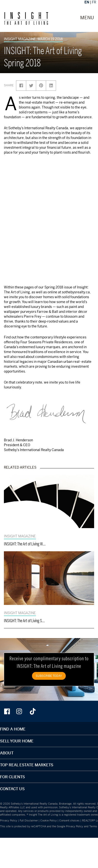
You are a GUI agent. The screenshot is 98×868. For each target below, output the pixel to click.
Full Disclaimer (29, 820)
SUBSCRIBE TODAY (49, 676)
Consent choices (69, 820)
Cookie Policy (49, 820)
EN (87, 2)
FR (94, 2)
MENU (87, 18)
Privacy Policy (9, 820)
